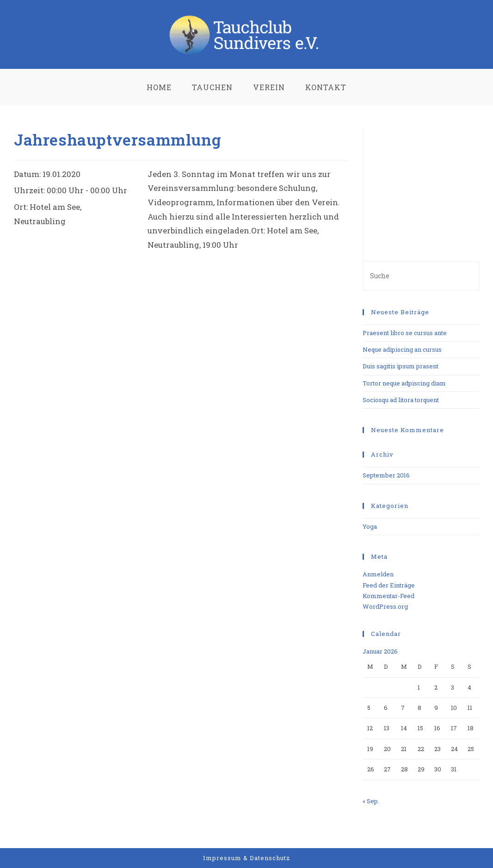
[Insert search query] (421, 276)
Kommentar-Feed (388, 596)
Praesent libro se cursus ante (405, 333)
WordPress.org (385, 606)
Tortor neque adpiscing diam (404, 383)
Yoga (370, 526)
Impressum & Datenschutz (247, 858)
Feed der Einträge (389, 585)
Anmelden (378, 574)
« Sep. (371, 801)
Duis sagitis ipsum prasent (401, 366)
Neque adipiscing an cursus (402, 349)
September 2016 (386, 475)
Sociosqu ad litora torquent (401, 400)
